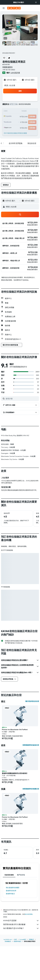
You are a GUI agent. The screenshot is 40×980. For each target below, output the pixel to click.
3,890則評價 (15, 73)
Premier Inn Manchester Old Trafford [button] (15, 765)
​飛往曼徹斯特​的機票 (13, 923)
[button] (36, 2)
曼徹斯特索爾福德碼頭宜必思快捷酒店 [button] (15, 809)
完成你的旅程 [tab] (9, 911)
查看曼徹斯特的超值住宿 (31, 781)
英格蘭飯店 (8, 975)
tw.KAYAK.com (8, 973)
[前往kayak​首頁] (14, 8)
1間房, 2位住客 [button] (10, 85)
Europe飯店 (23, 973)
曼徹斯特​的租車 (11, 926)
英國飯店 (31, 973)
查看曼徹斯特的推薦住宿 (31, 825)
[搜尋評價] (22, 399)
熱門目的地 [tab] (21, 911)
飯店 (16, 973)
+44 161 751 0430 (9, 70)
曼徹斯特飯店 (10, 929)
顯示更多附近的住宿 (32, 737)
